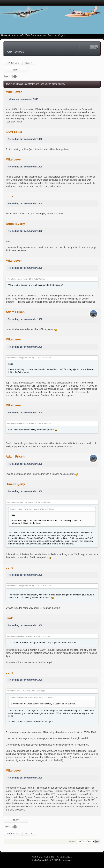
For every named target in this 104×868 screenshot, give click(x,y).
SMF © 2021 (50, 857)
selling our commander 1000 (23, 99)
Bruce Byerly (15, 224)
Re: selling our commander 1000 (25, 139)
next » (29, 63)
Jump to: (73, 841)
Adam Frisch (15, 312)
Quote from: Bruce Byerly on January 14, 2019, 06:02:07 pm (29, 358)
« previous (13, 63)
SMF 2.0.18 (37, 857)
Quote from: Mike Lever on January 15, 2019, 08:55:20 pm (29, 502)
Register (19, 52)
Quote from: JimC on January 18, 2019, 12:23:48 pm (26, 691)
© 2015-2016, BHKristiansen (52, 860)
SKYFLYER (14, 132)
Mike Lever (14, 92)
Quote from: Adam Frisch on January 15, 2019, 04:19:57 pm (29, 424)
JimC (9, 618)
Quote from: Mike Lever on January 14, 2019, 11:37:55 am (29, 636)
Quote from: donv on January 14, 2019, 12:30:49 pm (26, 279)
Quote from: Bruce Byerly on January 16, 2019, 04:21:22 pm (29, 586)
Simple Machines (64, 857)
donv (9, 196)
